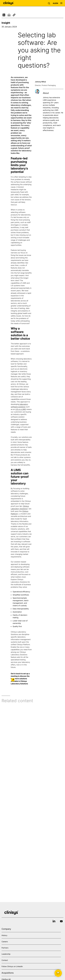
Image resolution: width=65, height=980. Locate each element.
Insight (6, 23)
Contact (5, 960)
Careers (5, 942)
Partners (5, 948)
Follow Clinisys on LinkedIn (12, 966)
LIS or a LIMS (21, 410)
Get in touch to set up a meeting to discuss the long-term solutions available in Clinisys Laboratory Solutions (20, 678)
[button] (50, 3)
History (4, 935)
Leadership (6, 954)
